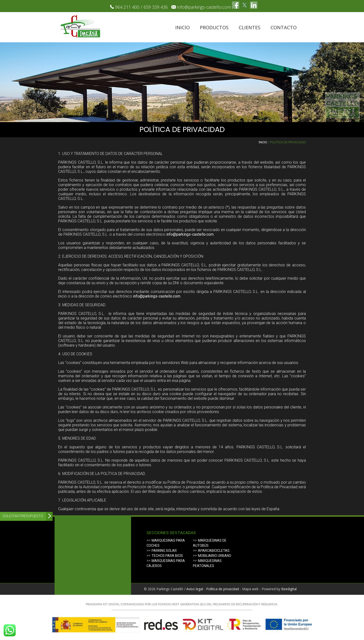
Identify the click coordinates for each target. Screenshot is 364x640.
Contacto (284, 27)
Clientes (250, 27)
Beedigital (289, 589)
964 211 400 (127, 7)
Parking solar (164, 551)
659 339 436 (156, 7)
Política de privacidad (223, 589)
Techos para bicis (167, 556)
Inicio (182, 27)
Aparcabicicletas (214, 551)
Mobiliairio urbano (215, 556)
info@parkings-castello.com (204, 7)
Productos (214, 27)
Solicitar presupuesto (23, 516)
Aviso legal (195, 589)
